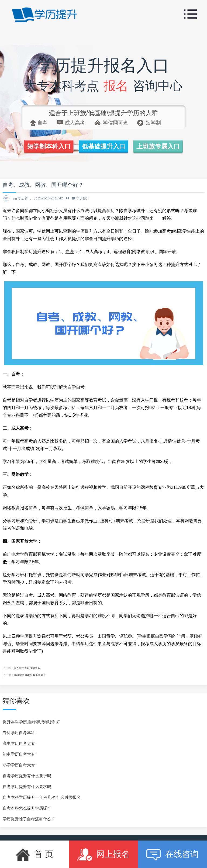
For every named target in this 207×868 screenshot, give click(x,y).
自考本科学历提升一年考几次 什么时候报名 (42, 797)
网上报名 (103, 855)
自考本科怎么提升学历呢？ (27, 808)
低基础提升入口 (104, 146)
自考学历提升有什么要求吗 (27, 776)
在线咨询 (172, 855)
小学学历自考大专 (19, 765)
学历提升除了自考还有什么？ (29, 819)
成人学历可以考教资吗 (27, 668)
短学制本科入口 (49, 146)
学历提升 (29, 636)
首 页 (34, 855)
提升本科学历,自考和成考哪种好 (32, 722)
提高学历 (106, 211)
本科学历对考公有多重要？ (30, 675)
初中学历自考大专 (19, 754)
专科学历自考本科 (19, 733)
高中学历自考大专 (19, 743)
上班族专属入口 (158, 146)
